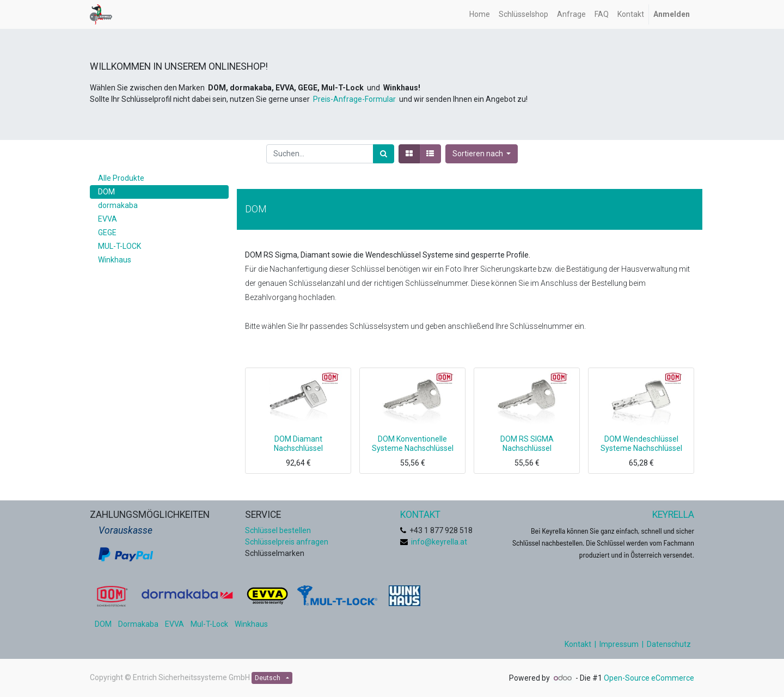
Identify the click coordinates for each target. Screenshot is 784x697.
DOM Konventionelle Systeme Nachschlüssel (413, 444)
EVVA (174, 624)
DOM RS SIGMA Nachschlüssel (527, 444)
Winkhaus (251, 624)
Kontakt (578, 644)
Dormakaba (138, 624)
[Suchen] (384, 154)
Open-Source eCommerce (649, 678)
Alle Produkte (121, 178)
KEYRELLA (673, 515)
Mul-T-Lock (209, 624)
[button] (482, 154)
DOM (103, 624)
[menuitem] (480, 14)
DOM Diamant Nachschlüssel (298, 444)
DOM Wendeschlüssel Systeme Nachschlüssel (641, 444)
